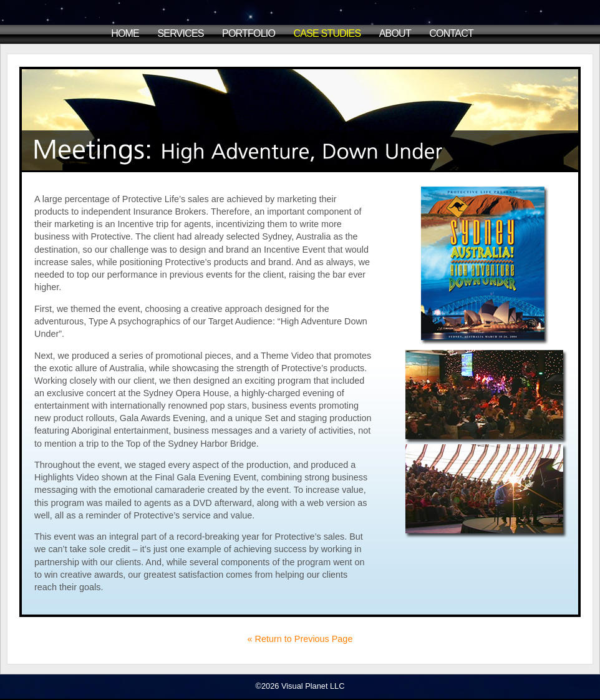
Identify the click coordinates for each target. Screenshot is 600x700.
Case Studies (327, 33)
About (395, 33)
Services (180, 33)
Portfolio (249, 33)
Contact (451, 33)
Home (125, 33)
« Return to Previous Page (300, 639)
